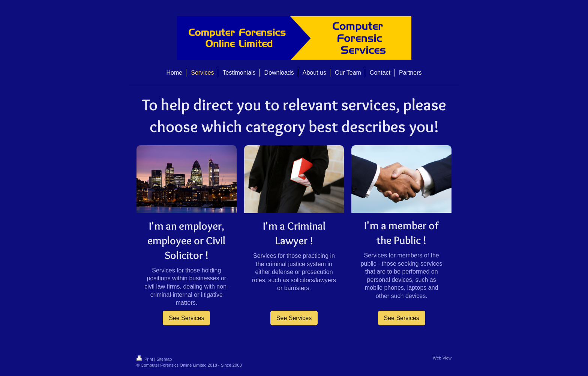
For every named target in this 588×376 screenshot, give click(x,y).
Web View (442, 358)
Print (145, 359)
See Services (186, 318)
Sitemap (164, 359)
